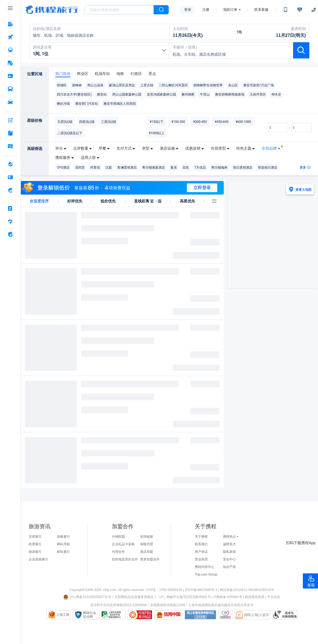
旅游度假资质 (255, 597)
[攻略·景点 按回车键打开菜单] (10, 133)
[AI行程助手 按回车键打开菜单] (10, 120)
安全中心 (229, 559)
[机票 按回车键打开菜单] (10, 37)
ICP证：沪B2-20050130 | (166, 590)
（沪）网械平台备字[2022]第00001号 (184, 597)
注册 (206, 10)
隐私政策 (229, 552)
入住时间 (180, 29)
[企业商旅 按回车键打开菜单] (10, 208)
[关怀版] (314, 10)
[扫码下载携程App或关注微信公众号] (285, 10)
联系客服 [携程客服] (261, 10)
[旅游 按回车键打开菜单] (10, 63)
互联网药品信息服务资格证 (134, 597)
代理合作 (118, 552)
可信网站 (140, 615)
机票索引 (35, 544)
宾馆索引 (35, 537)
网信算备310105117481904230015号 (247, 590)
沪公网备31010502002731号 (87, 597)
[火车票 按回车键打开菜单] (10, 50)
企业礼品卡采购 (123, 544)
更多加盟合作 (150, 559)
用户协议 (201, 552)
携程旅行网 (52, 10)
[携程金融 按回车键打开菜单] (10, 190)
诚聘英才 (229, 544)
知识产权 (229, 567)
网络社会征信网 (90, 615)
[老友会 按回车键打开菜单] (10, 221)
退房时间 (298, 29)
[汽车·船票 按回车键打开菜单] (10, 89)
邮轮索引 (63, 552)
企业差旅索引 (38, 559)
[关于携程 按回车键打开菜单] (10, 234)
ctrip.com (110, 590)
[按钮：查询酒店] (301, 50)
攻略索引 (63, 537)
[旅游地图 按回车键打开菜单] (10, 146)
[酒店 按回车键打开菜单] (10, 24)
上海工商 (63, 615)
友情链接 (147, 537)
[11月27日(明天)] (281, 32)
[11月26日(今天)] (198, 32)
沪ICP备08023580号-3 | (202, 590)
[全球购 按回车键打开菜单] (10, 164)
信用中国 (168, 615)
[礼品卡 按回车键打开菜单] (10, 177)
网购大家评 (252, 615)
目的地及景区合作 (125, 559)
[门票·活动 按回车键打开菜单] (10, 76)
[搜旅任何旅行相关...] (119, 10)
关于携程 (201, 537)
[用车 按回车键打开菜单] (10, 102)
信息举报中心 (113, 615)
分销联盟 (118, 537)
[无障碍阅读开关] (300, 10)
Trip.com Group (206, 574)
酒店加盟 (147, 552)
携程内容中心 (205, 567)
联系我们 (201, 544)
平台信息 (274, 597)
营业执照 (201, 559)
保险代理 (147, 544)
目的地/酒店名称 (47, 29)
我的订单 (230, 10)
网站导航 (63, 544)
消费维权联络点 (225, 615)
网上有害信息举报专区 (200, 615)
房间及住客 (42, 47)
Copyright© (77, 590)
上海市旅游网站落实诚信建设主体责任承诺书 (221, 605)
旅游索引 (35, 552)
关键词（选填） (186, 47)
